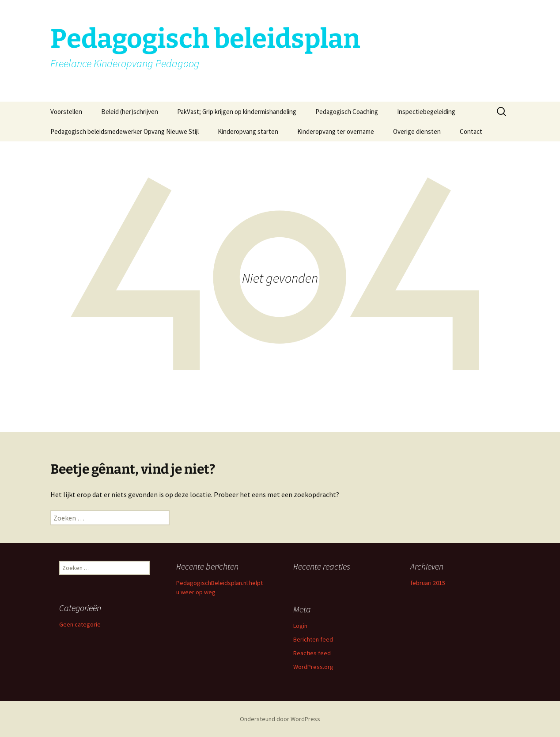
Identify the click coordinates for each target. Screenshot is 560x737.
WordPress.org (313, 667)
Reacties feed (312, 653)
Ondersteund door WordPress (280, 719)
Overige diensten (417, 131)
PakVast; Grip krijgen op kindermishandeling (237, 112)
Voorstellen (66, 112)
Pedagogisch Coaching (347, 112)
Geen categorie (80, 624)
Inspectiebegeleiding (426, 112)
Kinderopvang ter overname (336, 131)
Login (300, 626)
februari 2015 (428, 583)
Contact (471, 131)
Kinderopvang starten (248, 131)
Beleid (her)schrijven (130, 112)
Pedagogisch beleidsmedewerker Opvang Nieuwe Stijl (125, 131)
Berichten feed (313, 639)
